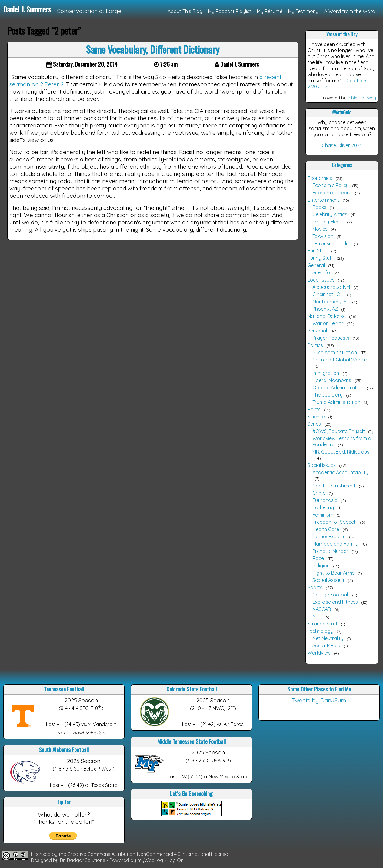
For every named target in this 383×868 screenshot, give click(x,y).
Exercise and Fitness (335, 602)
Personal (317, 331)
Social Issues (322, 465)
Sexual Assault (328, 580)
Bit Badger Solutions (83, 860)
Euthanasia (325, 500)
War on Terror (328, 323)
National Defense (327, 316)
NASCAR (322, 609)
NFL (317, 616)
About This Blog (185, 11)
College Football (331, 595)
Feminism (323, 515)
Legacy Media (328, 222)
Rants (314, 409)
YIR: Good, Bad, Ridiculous (341, 452)
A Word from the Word (350, 11)
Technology (320, 631)
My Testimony (303, 11)
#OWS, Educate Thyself (339, 431)
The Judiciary (328, 395)
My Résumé (270, 11)
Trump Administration (336, 402)
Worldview (319, 653)
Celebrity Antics (330, 214)
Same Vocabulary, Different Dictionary (153, 49)
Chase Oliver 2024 (342, 145)
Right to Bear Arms (333, 573)
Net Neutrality (328, 638)
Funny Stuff (320, 258)
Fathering (323, 507)
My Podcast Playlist (230, 11)
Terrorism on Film (331, 243)
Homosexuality (329, 536)
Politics (315, 345)
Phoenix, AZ (325, 309)
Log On (175, 860)
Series (314, 424)
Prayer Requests (331, 338)
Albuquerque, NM (331, 287)
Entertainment (323, 200)
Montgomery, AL (331, 302)
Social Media (326, 645)
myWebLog (150, 860)
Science (316, 417)
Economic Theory (332, 193)
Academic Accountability (340, 472)
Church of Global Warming (342, 360)
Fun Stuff (318, 251)
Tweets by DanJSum (319, 700)
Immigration (326, 373)
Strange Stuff (323, 624)
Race (318, 558)
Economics (320, 178)
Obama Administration (338, 388)
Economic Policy (331, 185)
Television (323, 236)
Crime (319, 493)
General (316, 265)
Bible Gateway (362, 98)
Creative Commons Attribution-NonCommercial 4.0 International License (148, 854)
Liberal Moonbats (332, 380)
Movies (320, 229)
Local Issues (321, 280)
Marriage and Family (335, 544)
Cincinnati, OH (328, 294)
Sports (315, 587)
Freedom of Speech (335, 522)
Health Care (326, 529)
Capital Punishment (334, 486)
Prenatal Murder (330, 551)
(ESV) (323, 87)
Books (319, 207)
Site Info (321, 272)
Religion (321, 566)
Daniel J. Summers (27, 9)
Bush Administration (335, 352)
